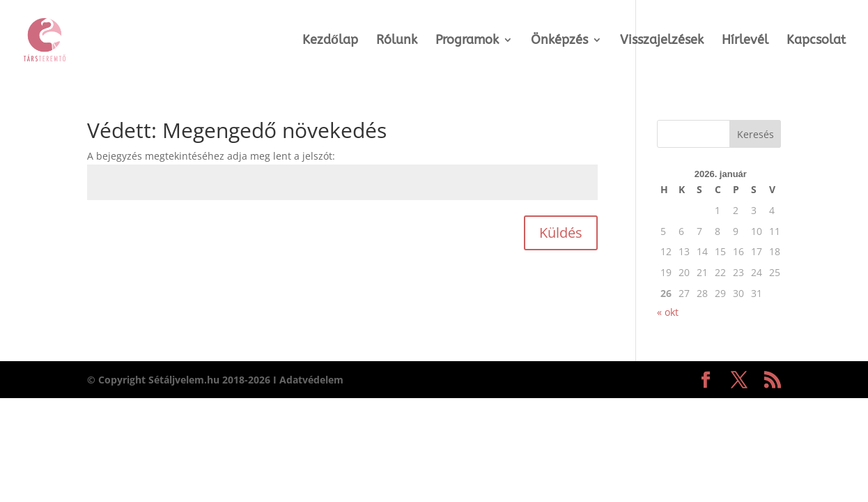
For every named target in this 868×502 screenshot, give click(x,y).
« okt (668, 312)
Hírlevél (745, 41)
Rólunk (397, 41)
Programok (467, 41)
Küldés (561, 233)
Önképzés (559, 41)
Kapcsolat (816, 41)
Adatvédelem (311, 380)
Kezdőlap (330, 41)
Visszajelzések (662, 41)
